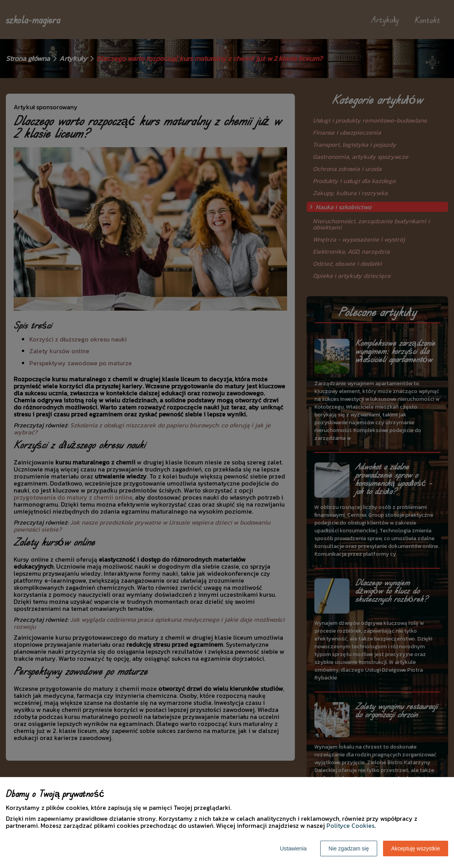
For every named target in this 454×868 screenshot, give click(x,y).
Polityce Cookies (350, 825)
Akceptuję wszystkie (416, 848)
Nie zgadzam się (349, 848)
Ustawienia (293, 848)
